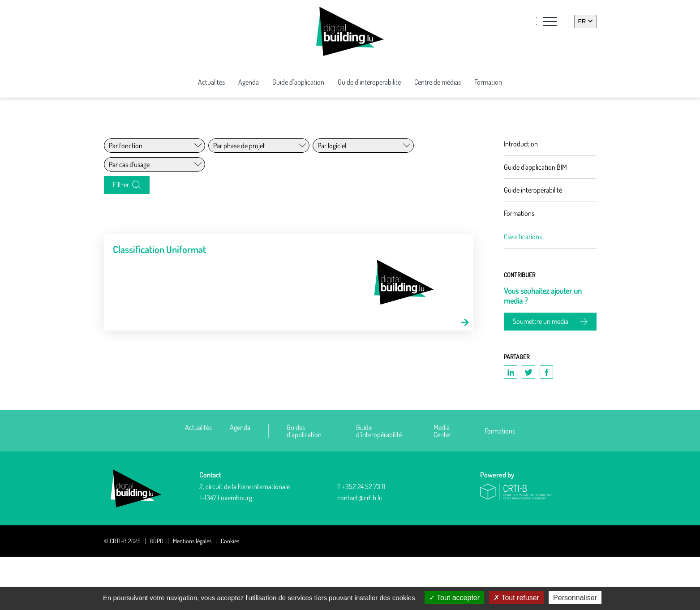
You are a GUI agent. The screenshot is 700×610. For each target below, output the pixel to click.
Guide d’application (298, 82)
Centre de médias (438, 82)
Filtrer (121, 235)
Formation (488, 82)
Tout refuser (516, 598)
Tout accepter (454, 598)
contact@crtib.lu (360, 551)
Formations (500, 484)
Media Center (442, 484)
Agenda (249, 82)
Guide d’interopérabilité (379, 484)
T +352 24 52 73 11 (361, 540)
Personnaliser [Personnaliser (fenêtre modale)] (575, 598)
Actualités (211, 82)
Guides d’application (304, 484)
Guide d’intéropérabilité (369, 82)
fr (582, 21)
